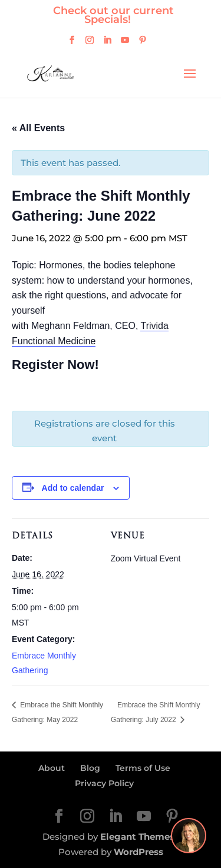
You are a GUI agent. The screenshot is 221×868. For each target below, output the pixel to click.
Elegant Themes (137, 837)
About (52, 768)
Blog (90, 768)
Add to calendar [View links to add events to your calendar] (73, 488)
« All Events (38, 128)
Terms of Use (143, 768)
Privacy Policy (104, 783)
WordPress (138, 852)
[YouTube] (125, 44)
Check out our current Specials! (113, 15)
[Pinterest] (143, 44)
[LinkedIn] (107, 44)
